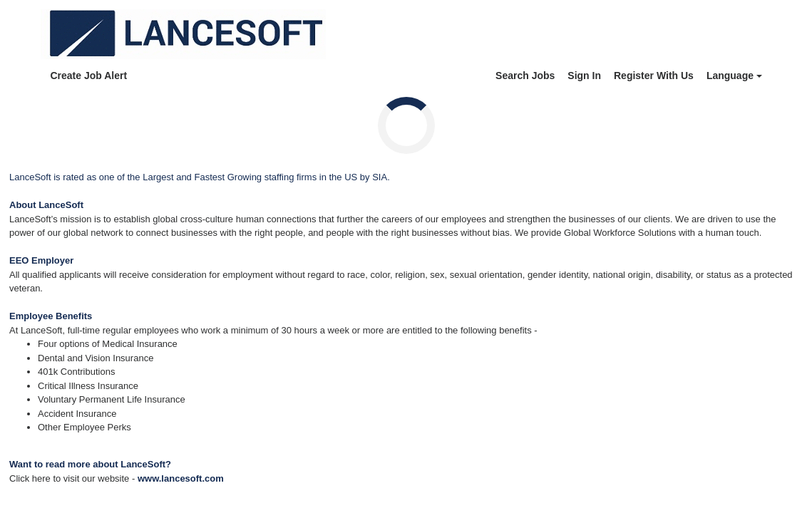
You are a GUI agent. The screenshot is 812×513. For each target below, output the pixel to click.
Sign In (584, 76)
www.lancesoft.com (181, 478)
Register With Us (654, 76)
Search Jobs (525, 76)
